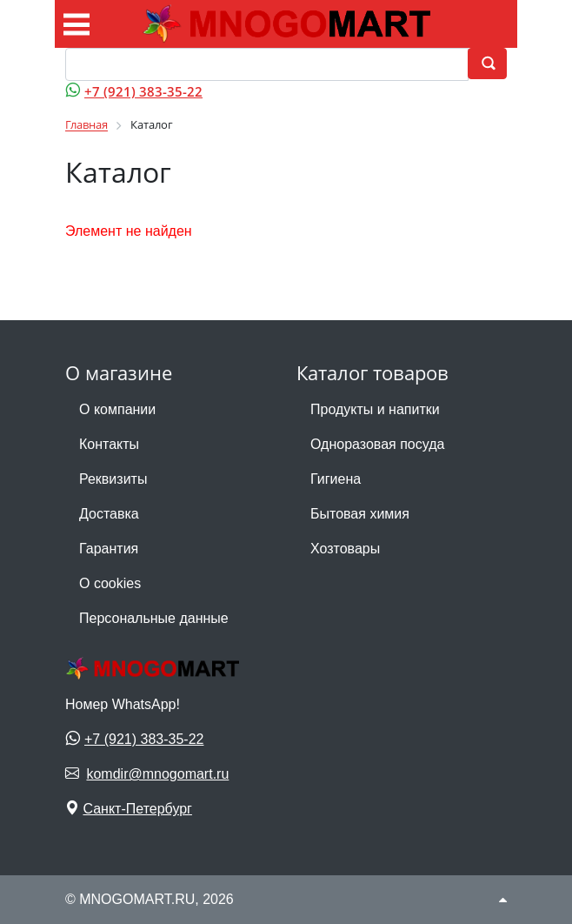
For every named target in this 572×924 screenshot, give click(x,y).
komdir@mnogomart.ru (157, 774)
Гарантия (109, 549)
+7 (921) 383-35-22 (143, 91)
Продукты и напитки (375, 409)
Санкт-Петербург (137, 809)
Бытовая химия (360, 514)
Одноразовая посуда (377, 444)
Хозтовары (345, 549)
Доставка (109, 514)
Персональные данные (154, 618)
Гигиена (336, 479)
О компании (117, 409)
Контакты (109, 444)
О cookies (110, 583)
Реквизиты (113, 479)
